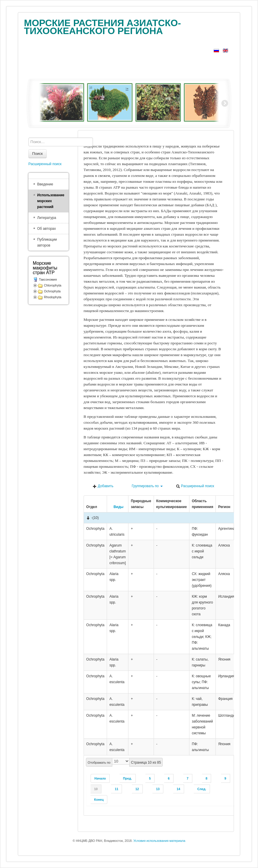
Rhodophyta (53, 297)
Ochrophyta (52, 291)
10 (96, 789)
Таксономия (48, 279)
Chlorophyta (53, 285)
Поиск (38, 154)
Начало (100, 778)
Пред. (128, 778)
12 (137, 789)
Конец (99, 800)
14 (179, 789)
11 (116, 789)
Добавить (103, 486)
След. (202, 789)
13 (158, 789)
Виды (116, 507)
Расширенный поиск (195, 486)
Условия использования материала (159, 841)
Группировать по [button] (145, 486)
